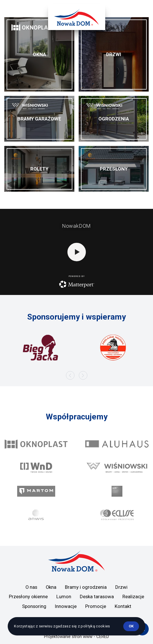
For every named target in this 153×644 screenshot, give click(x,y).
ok (131, 626)
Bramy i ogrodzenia (86, 587)
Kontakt (123, 606)
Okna (51, 587)
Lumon (64, 597)
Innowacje (66, 606)
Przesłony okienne (28, 597)
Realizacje (133, 597)
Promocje (96, 606)
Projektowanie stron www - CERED (76, 637)
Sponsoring (34, 606)
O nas (31, 587)
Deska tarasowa (97, 597)
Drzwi (121, 587)
